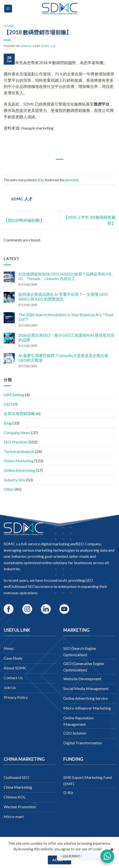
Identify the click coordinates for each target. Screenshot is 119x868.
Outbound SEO (23, 586)
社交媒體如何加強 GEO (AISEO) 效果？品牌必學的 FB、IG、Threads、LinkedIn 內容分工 (67, 276)
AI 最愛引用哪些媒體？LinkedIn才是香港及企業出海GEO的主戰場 (63, 358)
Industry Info (14, 480)
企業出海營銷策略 (19, 413)
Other (9, 26)
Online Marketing (19, 461)
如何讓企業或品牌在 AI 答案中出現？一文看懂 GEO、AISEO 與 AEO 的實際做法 (65, 297)
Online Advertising (19, 470)
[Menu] (8, 9)
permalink (72, 180)
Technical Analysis (19, 451)
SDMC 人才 (48, 46)
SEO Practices (16, 442)
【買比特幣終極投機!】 (24, 220)
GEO (8, 404)
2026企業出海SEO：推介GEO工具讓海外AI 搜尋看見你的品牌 (66, 337)
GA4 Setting (14, 395)
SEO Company (89, 544)
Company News (17, 433)
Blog (8, 423)
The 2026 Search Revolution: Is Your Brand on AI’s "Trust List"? (66, 317)
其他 (40, 180)
